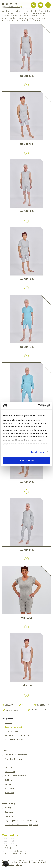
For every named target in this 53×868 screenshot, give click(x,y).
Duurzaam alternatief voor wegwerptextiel (22, 825)
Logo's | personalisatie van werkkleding (21, 820)
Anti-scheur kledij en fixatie (15, 739)
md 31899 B (27, 76)
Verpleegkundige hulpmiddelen (17, 735)
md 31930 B (27, 482)
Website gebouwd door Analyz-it (14, 860)
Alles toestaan (27, 460)
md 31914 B (27, 279)
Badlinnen (9, 763)
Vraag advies (40, 5)
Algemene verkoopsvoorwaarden (17, 862)
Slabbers (8, 780)
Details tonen (38, 452)
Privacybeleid (40, 862)
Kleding (8, 808)
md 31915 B (27, 347)
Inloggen (19, 865)
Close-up (8, 723)
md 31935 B (27, 550)
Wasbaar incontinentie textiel (16, 776)
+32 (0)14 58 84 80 (34, 5)
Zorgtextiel (8, 719)
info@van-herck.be (18, 853)
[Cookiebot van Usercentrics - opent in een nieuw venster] (38, 406)
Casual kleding (11, 816)
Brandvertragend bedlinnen (16, 755)
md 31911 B (27, 211)
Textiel (6, 751)
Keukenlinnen (10, 772)
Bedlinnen (9, 767)
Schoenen (9, 812)
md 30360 (27, 685)
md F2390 (27, 618)
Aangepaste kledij (12, 731)
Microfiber (9, 784)
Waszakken (9, 788)
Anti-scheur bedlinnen (14, 759)
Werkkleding (8, 804)
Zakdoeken (9, 793)
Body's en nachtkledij (13, 727)
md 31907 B (27, 144)
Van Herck (39, 860)
